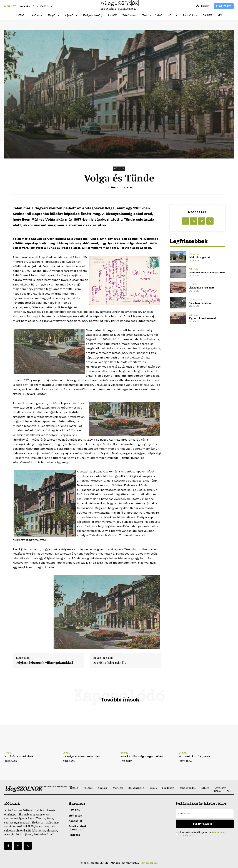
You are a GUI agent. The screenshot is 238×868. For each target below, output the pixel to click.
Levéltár (196, 300)
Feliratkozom (205, 824)
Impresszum (150, 863)
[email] (205, 814)
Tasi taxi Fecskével (201, 303)
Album (119, 169)
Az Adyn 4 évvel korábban (81, 756)
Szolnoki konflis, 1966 (195, 756)
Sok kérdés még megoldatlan (142, 756)
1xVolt (194, 315)
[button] (28, 6)
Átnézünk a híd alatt (202, 288)
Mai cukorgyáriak (200, 257)
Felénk (194, 254)
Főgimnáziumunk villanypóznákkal (45, 663)
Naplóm (194, 270)
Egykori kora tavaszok (203, 318)
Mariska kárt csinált (110, 663)
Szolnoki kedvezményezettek (207, 272)
